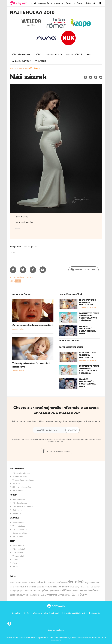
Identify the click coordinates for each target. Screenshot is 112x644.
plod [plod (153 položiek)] (12, 591)
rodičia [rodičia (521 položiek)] (64, 590)
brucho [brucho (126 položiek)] (25, 583)
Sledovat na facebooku (56, 451)
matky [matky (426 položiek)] (57, 587)
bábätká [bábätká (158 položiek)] (52, 583)
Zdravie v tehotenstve (22, 487)
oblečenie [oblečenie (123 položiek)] (83, 587)
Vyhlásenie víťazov (21, 61)
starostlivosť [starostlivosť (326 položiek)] (87, 590)
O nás (26, 613)
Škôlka (15, 560)
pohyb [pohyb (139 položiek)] (17, 591)
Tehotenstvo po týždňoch (23, 480)
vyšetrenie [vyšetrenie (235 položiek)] (52, 595)
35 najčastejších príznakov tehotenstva (88, 302)
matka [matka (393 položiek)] (49, 587)
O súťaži (38, 55)
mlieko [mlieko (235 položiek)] (66, 587)
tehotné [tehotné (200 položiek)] (37, 595)
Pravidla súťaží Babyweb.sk (76, 613)
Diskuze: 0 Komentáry (84, 270)
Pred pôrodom (19, 500)
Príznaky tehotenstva (22, 473)
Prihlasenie (40, 61)
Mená (34, 3)
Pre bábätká (18, 536)
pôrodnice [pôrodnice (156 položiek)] (54, 591)
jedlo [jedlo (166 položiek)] (12, 587)
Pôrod (68, 3)
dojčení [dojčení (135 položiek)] (96, 583)
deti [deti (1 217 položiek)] (71, 582)
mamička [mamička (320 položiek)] (20, 587)
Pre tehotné (18, 490)
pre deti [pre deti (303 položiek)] (37, 590)
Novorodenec (18, 523)
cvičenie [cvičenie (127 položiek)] (64, 583)
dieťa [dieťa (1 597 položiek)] (80, 582)
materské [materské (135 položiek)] (40, 587)
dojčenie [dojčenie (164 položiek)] (89, 583)
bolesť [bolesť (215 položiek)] (18, 582)
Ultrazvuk (17, 483)
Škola (15, 563)
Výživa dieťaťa (19, 556)
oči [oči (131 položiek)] (92, 587)
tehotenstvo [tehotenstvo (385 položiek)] (17, 595)
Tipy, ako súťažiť (74, 55)
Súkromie (96, 613)
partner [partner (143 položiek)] (97, 587)
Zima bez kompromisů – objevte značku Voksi (88, 330)
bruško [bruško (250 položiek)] (31, 582)
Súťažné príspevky (21, 55)
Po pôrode (78, 3)
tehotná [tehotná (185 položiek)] (29, 595)
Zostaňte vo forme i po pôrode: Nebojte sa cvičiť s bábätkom (89, 317)
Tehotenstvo (57, 3)
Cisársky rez (17, 510)
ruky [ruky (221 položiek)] (72, 591)
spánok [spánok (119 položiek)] (77, 591)
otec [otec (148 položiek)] (89, 587)
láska (18, 281)
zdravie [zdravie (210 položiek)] (68, 595)
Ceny (88, 55)
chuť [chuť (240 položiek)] (58, 582)
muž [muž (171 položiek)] (72, 587)
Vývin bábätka (19, 526)
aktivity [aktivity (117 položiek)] (12, 583)
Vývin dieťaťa (18, 546)
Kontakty (16, 613)
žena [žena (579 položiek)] (76, 595)
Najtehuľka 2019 (19, 68)
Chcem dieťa (43, 3)
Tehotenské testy (20, 477)
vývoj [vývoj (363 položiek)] (61, 595)
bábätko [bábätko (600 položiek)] (41, 582)
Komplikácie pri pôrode (23, 507)
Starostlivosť (18, 553)
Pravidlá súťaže (54, 55)
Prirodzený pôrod (20, 503)
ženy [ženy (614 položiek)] (83, 595)
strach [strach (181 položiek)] (97, 591)
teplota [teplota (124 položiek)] (43, 595)
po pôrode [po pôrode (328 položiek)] (26, 590)
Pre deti (16, 566)
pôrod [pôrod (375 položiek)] (46, 590)
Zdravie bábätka (20, 530)
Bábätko (89, 3)
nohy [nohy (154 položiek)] (77, 587)
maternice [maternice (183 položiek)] (31, 587)
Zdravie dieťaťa (19, 549)
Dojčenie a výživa (20, 533)
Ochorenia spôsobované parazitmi (33, 325)
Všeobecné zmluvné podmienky (47, 613)
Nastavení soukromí (56, 630)
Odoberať (72, 430)
